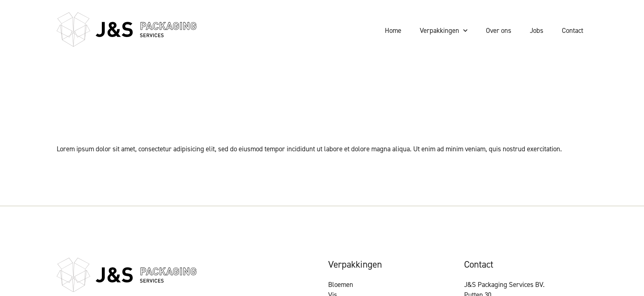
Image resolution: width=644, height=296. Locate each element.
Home (393, 30)
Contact (573, 30)
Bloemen (341, 284)
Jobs (537, 30)
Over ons (499, 30)
